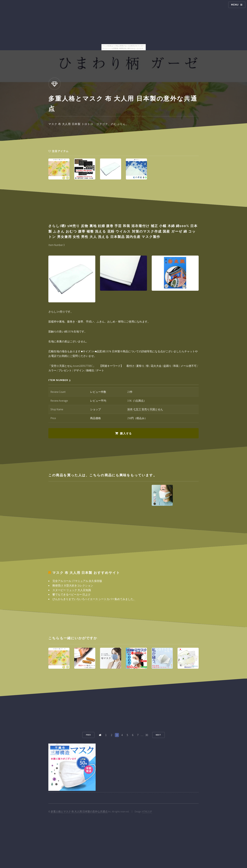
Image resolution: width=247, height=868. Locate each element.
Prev (88, 735)
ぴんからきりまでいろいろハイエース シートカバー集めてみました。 (94, 599)
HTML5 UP (147, 812)
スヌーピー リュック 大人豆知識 (72, 590)
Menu (235, 5)
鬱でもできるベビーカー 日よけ (71, 594)
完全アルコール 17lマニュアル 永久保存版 (77, 581)
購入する (126, 433)
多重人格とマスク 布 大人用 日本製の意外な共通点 (79, 812)
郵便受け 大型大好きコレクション (73, 585)
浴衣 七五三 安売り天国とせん (145, 409)
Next (158, 735)
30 (147, 735)
